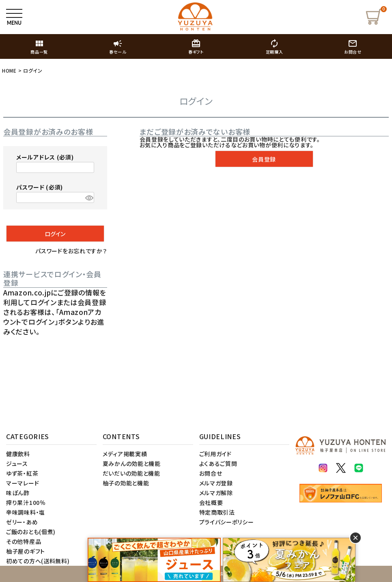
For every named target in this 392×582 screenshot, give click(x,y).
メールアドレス (45, 157)
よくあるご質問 (218, 463)
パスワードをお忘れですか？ (71, 251)
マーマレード (23, 483)
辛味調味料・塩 (26, 512)
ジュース (17, 463)
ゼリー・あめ (22, 522)
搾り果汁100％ (26, 502)
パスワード (40, 187)
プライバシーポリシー (227, 522)
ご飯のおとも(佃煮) (31, 532)
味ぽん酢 (18, 493)
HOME (9, 70)
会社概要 (211, 502)
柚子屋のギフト (26, 551)
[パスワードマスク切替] (88, 198)
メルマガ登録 (216, 483)
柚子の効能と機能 (126, 483)
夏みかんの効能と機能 (132, 463)
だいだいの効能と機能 (131, 473)
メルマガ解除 (216, 493)
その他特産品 (24, 541)
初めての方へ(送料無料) (38, 561)
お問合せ (211, 473)
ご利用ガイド (215, 454)
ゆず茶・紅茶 (22, 473)
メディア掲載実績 (125, 454)
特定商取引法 (217, 512)
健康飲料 (18, 454)
